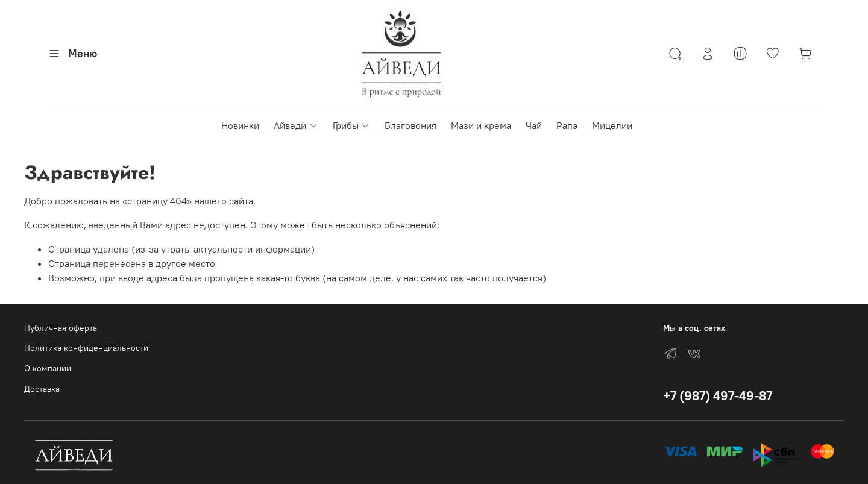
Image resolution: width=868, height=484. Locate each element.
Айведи (296, 125)
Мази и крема (481, 125)
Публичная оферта (61, 328)
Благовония (410, 125)
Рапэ (567, 125)
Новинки (240, 125)
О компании (48, 368)
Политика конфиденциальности (86, 348)
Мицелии (612, 125)
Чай (534, 125)
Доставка (42, 389)
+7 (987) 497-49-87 (718, 396)
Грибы (351, 125)
